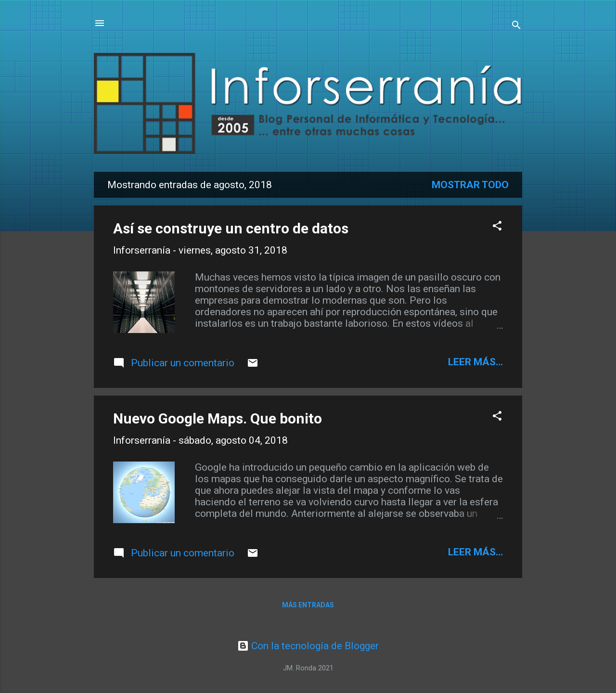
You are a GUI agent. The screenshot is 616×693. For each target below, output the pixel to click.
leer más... (475, 362)
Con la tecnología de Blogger (308, 646)
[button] (497, 227)
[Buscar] (516, 26)
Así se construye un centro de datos (231, 228)
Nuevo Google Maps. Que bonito (218, 418)
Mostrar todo (470, 185)
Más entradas (308, 605)
